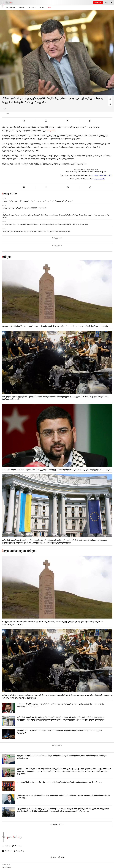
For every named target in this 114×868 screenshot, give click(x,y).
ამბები (22, 7)
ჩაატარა (51, 130)
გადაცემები (10, 7)
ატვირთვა (98, 2)
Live (50, 7)
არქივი (42, 7)
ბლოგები (32, 7)
